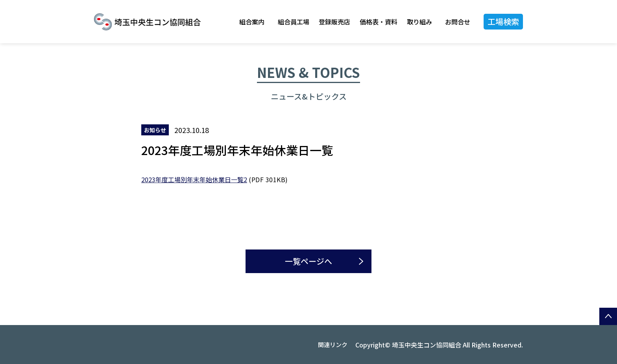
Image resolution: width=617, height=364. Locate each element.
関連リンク (333, 345)
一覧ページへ (308, 261)
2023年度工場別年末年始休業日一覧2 (194, 179)
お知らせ (155, 130)
